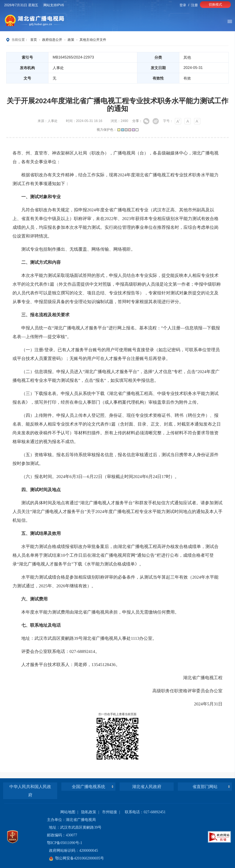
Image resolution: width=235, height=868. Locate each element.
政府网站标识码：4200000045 (73, 851)
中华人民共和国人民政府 (30, 791)
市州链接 (110, 812)
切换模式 (215, 4)
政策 (71, 40)
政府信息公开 (52, 40)
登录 (183, 5)
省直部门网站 (205, 787)
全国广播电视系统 (88, 787)
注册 (195, 5)
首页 (34, 40)
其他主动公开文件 (93, 40)
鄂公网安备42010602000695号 (76, 858)
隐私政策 (89, 812)
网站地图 (68, 812)
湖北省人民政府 (147, 787)
